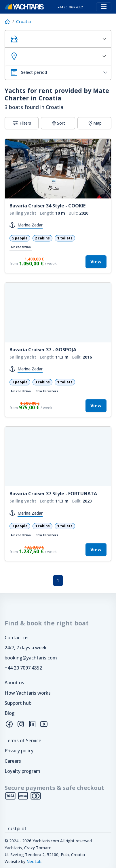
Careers (13, 761)
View (96, 262)
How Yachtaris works (28, 693)
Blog (10, 713)
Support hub (18, 703)
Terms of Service (23, 740)
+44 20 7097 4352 (23, 668)
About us (14, 683)
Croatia (23, 21)
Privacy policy (19, 751)
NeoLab (34, 862)
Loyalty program (22, 771)
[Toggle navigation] (104, 7)
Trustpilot (16, 828)
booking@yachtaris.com (31, 658)
